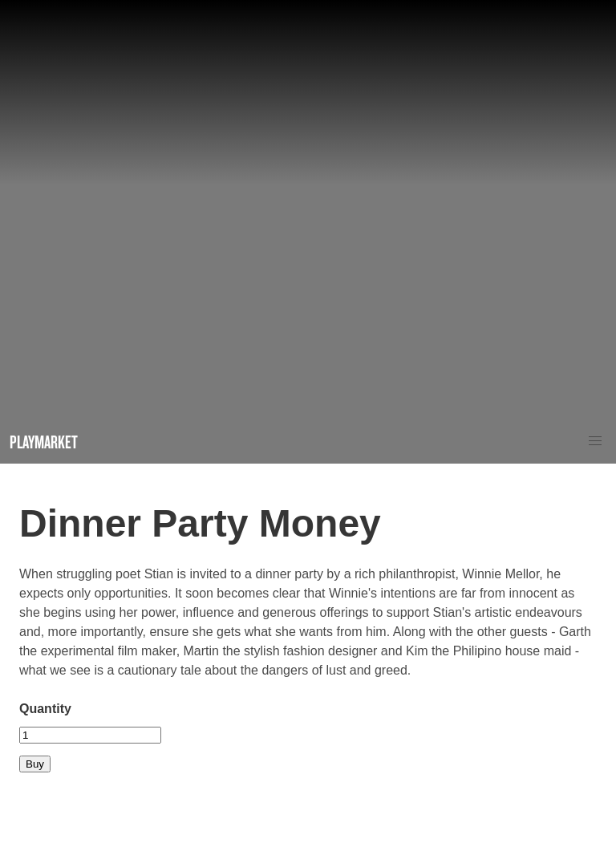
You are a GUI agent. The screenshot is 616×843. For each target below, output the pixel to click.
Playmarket (44, 442)
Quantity (45, 709)
